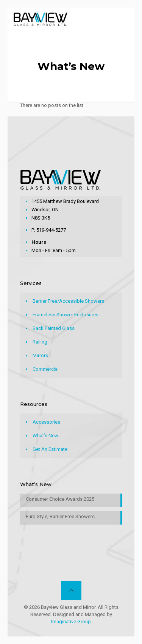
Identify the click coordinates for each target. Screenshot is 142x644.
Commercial (46, 369)
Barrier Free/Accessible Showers (68, 301)
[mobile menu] (124, 19)
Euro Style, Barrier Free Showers (60, 516)
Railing (40, 342)
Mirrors (40, 355)
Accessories (46, 422)
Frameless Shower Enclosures (66, 315)
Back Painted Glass (54, 328)
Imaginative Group (71, 622)
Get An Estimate (50, 449)
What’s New (45, 436)
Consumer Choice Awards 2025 (60, 499)
